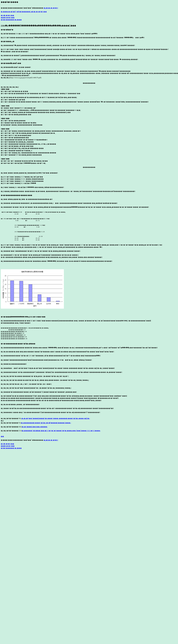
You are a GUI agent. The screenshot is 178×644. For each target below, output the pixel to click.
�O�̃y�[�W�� (7, 15)
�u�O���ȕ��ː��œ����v (35, 429)
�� (2, 439)
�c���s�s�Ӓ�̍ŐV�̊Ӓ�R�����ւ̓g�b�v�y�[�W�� (24, 12)
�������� (89, 83)
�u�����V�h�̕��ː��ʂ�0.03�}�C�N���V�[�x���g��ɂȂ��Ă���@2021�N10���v (61, 433)
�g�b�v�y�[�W (51, 8)
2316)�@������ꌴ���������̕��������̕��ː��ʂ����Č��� (38, 26)
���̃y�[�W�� (8, 18)
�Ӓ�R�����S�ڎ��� (11, 20)
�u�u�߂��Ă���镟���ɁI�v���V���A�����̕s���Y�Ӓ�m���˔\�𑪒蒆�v (55, 421)
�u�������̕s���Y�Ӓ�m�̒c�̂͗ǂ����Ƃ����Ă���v (46, 425)
